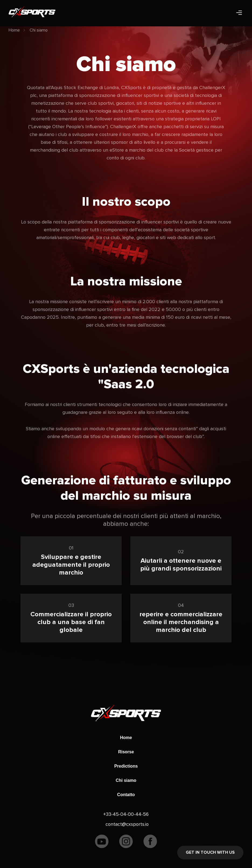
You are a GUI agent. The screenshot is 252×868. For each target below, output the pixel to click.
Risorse (126, 752)
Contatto (126, 795)
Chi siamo (39, 30)
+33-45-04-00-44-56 (126, 814)
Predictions (126, 766)
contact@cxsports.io (127, 824)
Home (14, 30)
